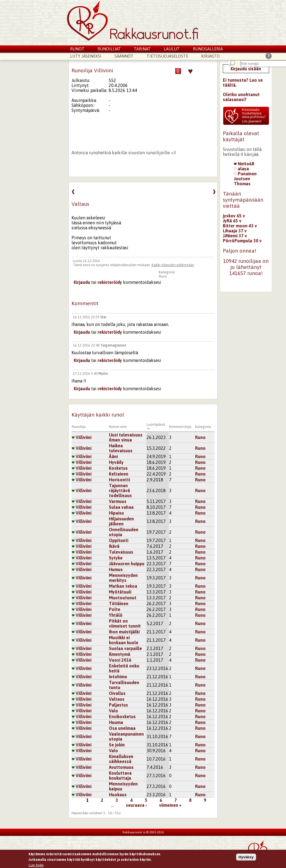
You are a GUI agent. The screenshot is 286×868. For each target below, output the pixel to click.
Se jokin (117, 745)
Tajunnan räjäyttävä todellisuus (120, 491)
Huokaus (118, 795)
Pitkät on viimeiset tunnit (125, 623)
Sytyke (116, 558)
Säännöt (124, 56)
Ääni (113, 456)
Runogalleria (208, 49)
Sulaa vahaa (121, 507)
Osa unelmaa (122, 728)
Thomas (242, 184)
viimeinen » (170, 805)
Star (103, 317)
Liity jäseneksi (86, 56)
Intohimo (118, 677)
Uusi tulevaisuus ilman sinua (126, 437)
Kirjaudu (82, 282)
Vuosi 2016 (120, 660)
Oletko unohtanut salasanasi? (241, 97)
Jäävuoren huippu (127, 564)
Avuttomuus (121, 767)
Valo (113, 711)
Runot (77, 49)
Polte (115, 609)
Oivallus (117, 693)
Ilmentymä (120, 654)
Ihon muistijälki (124, 632)
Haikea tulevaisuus (121, 448)
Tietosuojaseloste (167, 56)
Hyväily (116, 462)
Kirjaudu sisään (246, 69)
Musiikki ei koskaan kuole (124, 640)
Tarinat (142, 49)
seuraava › (136, 805)
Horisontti (119, 480)
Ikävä (114, 546)
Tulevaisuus (121, 552)
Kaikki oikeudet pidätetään (173, 265)
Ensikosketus (122, 717)
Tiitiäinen (119, 604)
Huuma (116, 722)
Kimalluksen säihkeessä (121, 759)
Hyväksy (246, 858)
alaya (241, 169)
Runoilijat (109, 49)
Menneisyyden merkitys (123, 578)
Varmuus (118, 501)
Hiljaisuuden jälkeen (121, 521)
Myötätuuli (120, 592)
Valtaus (117, 699)
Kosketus (118, 468)
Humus (116, 569)
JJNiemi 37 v (235, 236)
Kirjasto (210, 56)
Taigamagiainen (113, 345)
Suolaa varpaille (125, 648)
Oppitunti (119, 540)
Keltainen (119, 474)
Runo (163, 276)
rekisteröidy (110, 282)
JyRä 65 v (232, 221)
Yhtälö (116, 615)
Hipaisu (116, 513)
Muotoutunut (123, 598)
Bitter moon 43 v (240, 226)
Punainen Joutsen (245, 176)
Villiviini (82, 437)
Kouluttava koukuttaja (120, 775)
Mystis (103, 373)
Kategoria (203, 427)
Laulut (172, 49)
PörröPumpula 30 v (242, 241)
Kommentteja (180, 427)
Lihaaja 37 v (235, 231)
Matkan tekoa (123, 586)
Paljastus (118, 705)
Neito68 (244, 164)
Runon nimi (118, 427)
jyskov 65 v (234, 216)
